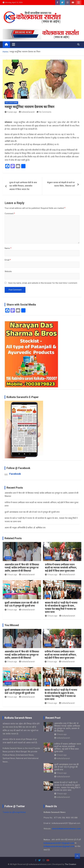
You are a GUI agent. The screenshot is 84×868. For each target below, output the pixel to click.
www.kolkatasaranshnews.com (66, 829)
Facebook (15, 474)
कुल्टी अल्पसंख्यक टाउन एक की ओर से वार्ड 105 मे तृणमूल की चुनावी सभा (32, 512)
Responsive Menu (79, 3)
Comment (10, 214)
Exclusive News (11, 103)
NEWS (48, 596)
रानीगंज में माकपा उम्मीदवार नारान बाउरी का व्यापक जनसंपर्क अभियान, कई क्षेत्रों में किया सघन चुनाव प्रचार (61, 568)
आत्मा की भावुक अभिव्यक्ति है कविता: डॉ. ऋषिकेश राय (25, 528)
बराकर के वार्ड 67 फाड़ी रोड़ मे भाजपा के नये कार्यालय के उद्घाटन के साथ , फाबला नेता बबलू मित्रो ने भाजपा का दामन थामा (67, 786)
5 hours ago (11, 575)
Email (8, 260)
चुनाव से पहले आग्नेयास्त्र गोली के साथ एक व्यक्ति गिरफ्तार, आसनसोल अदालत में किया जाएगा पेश (23, 186)
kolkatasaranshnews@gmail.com (59, 846)
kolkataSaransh (27, 112)
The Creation (70, 864)
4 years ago (11, 112)
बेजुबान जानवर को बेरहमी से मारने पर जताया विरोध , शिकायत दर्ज (61, 184)
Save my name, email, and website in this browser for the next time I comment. (43, 283)
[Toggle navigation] (14, 44)
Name (8, 248)
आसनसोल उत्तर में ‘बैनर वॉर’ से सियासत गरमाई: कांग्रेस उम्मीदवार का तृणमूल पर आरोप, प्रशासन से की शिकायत (22, 568)
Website (8, 271)
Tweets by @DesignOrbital (14, 812)
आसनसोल (8, 558)
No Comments (45, 112)
